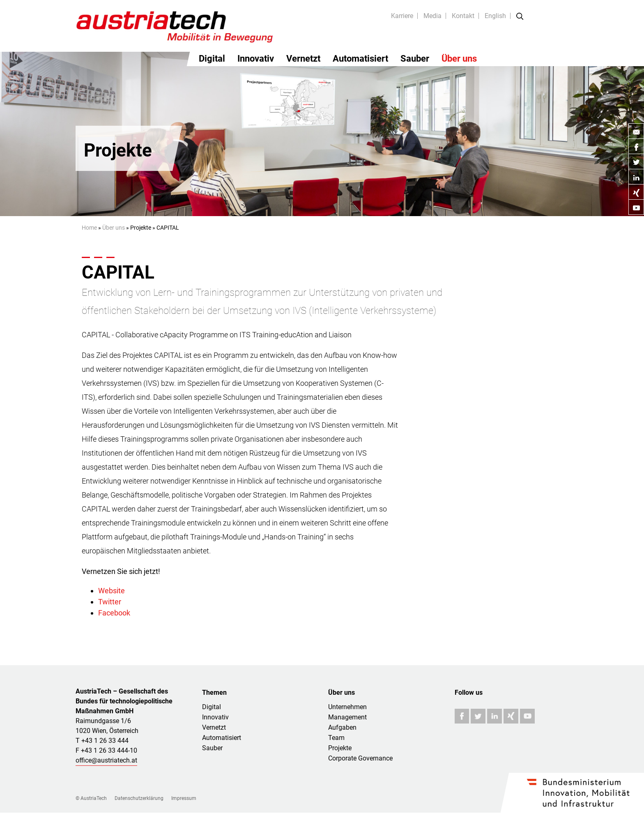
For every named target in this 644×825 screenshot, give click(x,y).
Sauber (415, 59)
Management (347, 717)
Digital (212, 59)
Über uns (459, 59)
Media (432, 16)
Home (89, 228)
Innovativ (256, 59)
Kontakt (463, 16)
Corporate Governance (360, 758)
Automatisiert (360, 59)
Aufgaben (342, 727)
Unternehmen (347, 707)
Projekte (340, 748)
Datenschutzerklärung (139, 798)
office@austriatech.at (106, 760)
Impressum (184, 798)
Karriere (402, 16)
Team (336, 738)
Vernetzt (303, 59)
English (495, 16)
